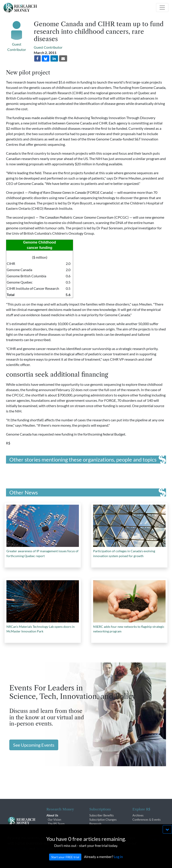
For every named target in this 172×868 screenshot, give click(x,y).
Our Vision (54, 820)
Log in (118, 861)
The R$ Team (56, 824)
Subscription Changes (103, 820)
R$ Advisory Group (60, 828)
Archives (138, 815)
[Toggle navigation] (162, 8)
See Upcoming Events (34, 745)
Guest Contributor (48, 47)
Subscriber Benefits (102, 815)
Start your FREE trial (65, 862)
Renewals (95, 824)
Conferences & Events (147, 820)
